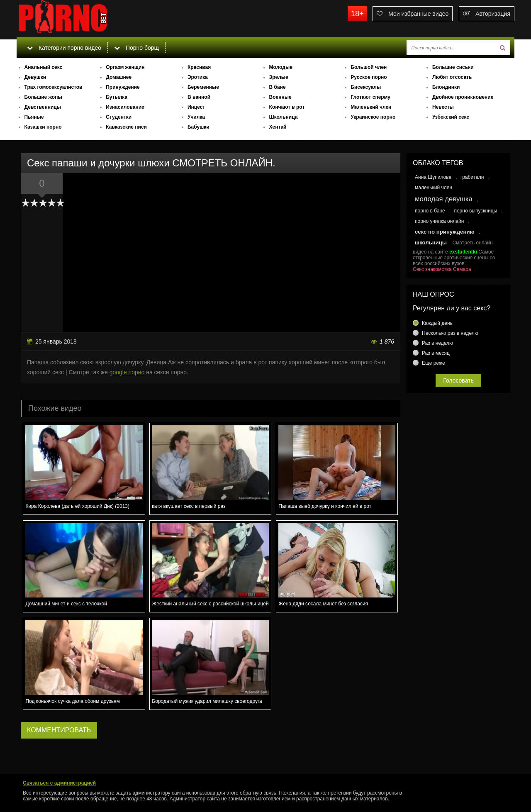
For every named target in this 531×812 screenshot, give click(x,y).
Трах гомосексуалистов (54, 87)
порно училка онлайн (439, 221)
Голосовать (458, 380)
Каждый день (437, 323)
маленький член (434, 188)
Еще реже (434, 363)
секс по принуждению (445, 232)
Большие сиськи (453, 67)
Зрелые (279, 77)
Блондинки (446, 87)
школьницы (431, 243)
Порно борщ (136, 48)
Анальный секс (44, 67)
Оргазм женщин (125, 67)
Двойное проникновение (463, 97)
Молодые (281, 67)
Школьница (284, 117)
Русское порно (369, 77)
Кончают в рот (287, 107)
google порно (127, 372)
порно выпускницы (475, 211)
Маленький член (371, 107)
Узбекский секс (451, 117)
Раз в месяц (436, 353)
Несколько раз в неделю (450, 333)
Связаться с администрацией (59, 783)
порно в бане (430, 211)
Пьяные (34, 117)
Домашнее (119, 77)
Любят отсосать (452, 77)
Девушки (35, 77)
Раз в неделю (437, 343)
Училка (196, 117)
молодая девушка (444, 199)
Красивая (199, 67)
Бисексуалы (366, 87)
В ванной (199, 97)
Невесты (443, 107)
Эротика (198, 77)
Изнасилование (125, 107)
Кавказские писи (126, 127)
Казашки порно (43, 127)
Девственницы (43, 107)
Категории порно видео (64, 48)
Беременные (203, 87)
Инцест (196, 107)
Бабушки (199, 127)
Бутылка (117, 97)
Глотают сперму (370, 97)
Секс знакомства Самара (442, 269)
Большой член (369, 67)
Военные (280, 97)
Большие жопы (43, 97)
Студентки (119, 117)
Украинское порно (373, 117)
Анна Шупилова (433, 177)
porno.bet (79, 19)
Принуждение (123, 87)
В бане (278, 87)
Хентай (278, 127)
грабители (472, 177)
